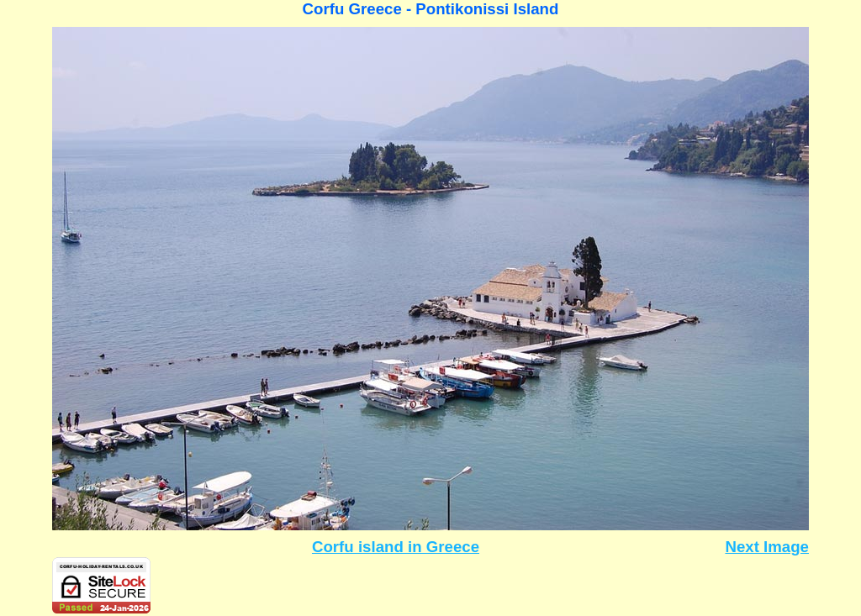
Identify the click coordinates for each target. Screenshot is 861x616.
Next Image (767, 547)
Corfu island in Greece (396, 547)
